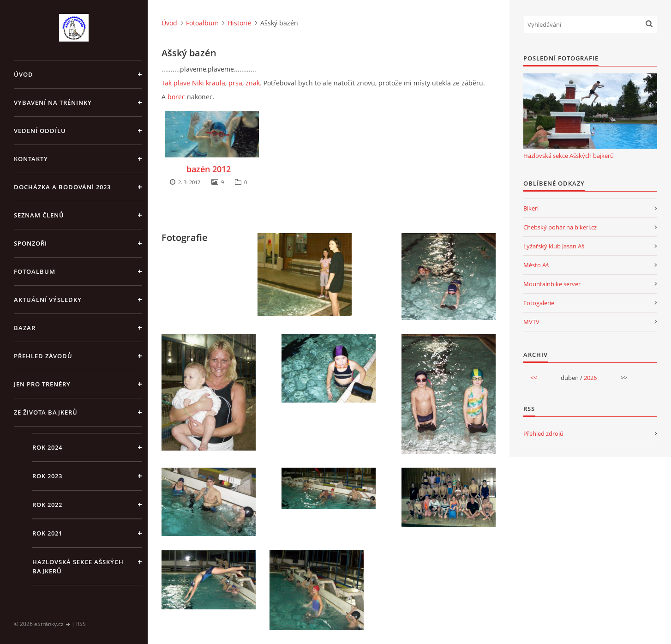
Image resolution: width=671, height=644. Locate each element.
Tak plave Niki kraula (193, 83)
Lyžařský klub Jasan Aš (554, 246)
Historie (240, 23)
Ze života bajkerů (46, 412)
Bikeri (531, 208)
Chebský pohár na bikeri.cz (560, 227)
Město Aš (536, 265)
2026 (590, 378)
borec (176, 97)
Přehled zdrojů (543, 433)
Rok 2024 (47, 447)
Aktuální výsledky (48, 300)
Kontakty (31, 159)
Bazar (25, 328)
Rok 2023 (47, 476)
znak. (254, 83)
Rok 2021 (47, 533)
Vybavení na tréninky (53, 102)
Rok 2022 (47, 505)
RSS (81, 624)
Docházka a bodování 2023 (62, 187)
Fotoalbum (35, 271)
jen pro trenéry (42, 384)
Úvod (24, 74)
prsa (235, 83)
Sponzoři (30, 243)
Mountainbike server (552, 284)
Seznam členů (39, 215)
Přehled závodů (43, 356)
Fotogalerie (539, 303)
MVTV (531, 322)
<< (533, 378)
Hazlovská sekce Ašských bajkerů (78, 566)
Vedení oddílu (40, 131)
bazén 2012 (209, 169)
